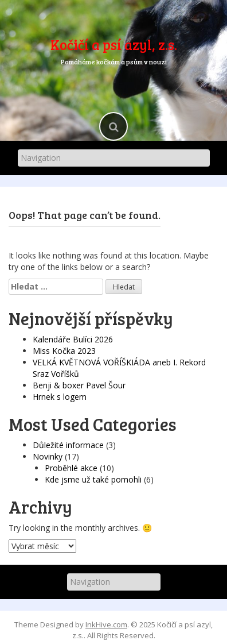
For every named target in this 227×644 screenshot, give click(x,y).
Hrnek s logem (60, 397)
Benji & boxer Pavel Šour (79, 385)
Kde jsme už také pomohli (93, 479)
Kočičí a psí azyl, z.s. (114, 45)
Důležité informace (68, 445)
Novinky (48, 456)
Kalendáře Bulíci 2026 (73, 339)
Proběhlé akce (71, 468)
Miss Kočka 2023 (64, 351)
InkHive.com (106, 624)
